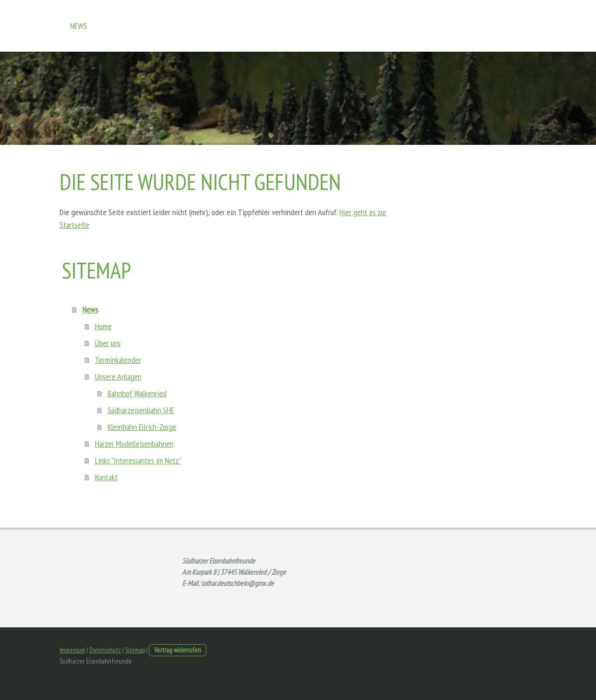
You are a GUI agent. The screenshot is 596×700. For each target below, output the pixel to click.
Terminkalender (118, 360)
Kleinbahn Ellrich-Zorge (142, 427)
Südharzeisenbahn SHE (141, 410)
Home (103, 326)
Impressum (72, 650)
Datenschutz (105, 650)
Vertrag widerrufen (178, 650)
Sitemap (135, 650)
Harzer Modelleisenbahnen (134, 444)
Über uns (108, 343)
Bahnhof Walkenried (137, 393)
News (79, 26)
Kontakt (106, 477)
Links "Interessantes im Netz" (138, 460)
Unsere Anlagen (118, 377)
